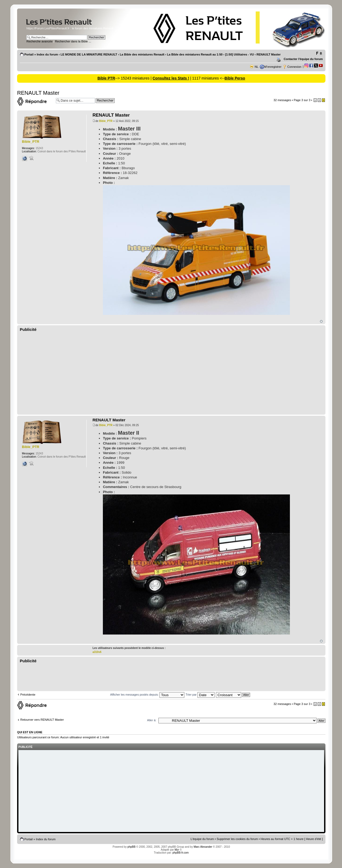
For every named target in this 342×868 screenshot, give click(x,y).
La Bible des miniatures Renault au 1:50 (195, 54)
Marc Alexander (203, 847)
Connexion (294, 67)
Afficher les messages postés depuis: (147, 695)
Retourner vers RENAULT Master (42, 720)
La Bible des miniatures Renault (142, 54)
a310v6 (97, 652)
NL (256, 67)
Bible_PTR (106, 121)
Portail (29, 54)
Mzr (177, 850)
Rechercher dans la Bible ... (73, 41)
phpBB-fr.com (181, 853)
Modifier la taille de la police (319, 53)
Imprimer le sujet (279, 60)
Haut (321, 321)
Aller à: (152, 720)
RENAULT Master (269, 54)
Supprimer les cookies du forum (237, 839)
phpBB (131, 847)
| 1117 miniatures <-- (207, 78)
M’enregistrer (273, 67)
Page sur (302, 100)
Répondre (35, 101)
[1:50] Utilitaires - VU (240, 54)
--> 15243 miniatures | (134, 78)
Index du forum (47, 54)
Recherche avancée (40, 41)
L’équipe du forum (202, 839)
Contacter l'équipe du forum (303, 59)
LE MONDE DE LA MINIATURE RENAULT (89, 54)
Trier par (200, 695)
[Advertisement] (171, 373)
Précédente (28, 695)
